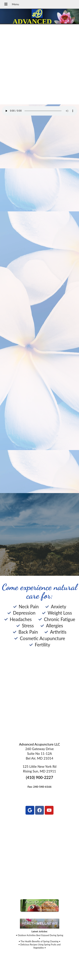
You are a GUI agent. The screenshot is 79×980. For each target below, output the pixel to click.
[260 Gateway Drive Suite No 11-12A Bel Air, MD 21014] (39, 701)
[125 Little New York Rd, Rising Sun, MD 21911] (39, 856)
